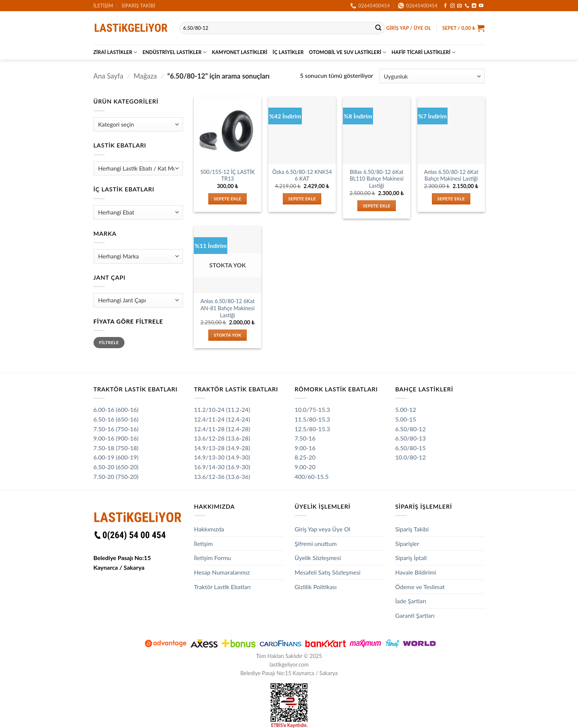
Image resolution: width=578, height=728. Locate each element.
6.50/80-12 (411, 429)
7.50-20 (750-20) (116, 476)
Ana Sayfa (108, 76)
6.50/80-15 (411, 448)
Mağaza (145, 76)
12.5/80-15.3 (312, 429)
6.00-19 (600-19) (116, 457)
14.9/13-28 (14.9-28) (222, 448)
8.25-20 (305, 457)
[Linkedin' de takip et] (474, 6)
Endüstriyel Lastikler (174, 52)
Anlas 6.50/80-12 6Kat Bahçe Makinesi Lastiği (451, 175)
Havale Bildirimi (416, 572)
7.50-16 (305, 438)
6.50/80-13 (411, 438)
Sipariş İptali (411, 558)
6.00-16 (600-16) (116, 409)
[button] (409, 28)
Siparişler (407, 543)
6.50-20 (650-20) (116, 467)
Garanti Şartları (415, 615)
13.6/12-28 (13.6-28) (222, 438)
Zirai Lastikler (116, 52)
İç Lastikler (288, 52)
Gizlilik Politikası (316, 587)
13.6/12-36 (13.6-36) (222, 476)
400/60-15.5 (312, 476)
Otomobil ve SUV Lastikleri (348, 52)
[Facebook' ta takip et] (445, 6)
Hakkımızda (209, 529)
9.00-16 (305, 448)
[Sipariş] (432, 76)
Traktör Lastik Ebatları (222, 587)
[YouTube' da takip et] (481, 6)
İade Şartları (411, 601)
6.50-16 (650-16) (116, 419)
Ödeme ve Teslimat (420, 587)
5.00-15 (406, 419)
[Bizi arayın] (467, 6)
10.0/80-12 (411, 457)
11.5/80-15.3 (312, 419)
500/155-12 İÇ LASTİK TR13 (228, 175)
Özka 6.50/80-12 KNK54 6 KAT (302, 175)
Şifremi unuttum (316, 543)
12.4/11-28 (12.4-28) (222, 429)
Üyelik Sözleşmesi (318, 558)
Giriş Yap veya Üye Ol (323, 529)
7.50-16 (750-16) (116, 429)
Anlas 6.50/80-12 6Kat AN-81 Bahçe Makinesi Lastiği (228, 308)
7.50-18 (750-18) (116, 448)
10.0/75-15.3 (312, 409)
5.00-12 (406, 409)
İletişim (103, 6)
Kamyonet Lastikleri (239, 52)
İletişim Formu (213, 558)
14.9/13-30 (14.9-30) (222, 457)
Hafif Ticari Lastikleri (424, 52)
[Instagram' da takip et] (452, 6)
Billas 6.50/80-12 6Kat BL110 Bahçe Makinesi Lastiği (376, 179)
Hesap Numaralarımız (222, 572)
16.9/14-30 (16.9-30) (222, 467)
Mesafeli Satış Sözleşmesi (328, 572)
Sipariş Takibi (138, 6)
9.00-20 (305, 467)
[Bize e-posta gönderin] (459, 6)
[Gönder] (378, 28)
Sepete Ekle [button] (228, 199)
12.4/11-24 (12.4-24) (222, 419)
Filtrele (109, 342)
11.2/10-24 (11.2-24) (222, 409)
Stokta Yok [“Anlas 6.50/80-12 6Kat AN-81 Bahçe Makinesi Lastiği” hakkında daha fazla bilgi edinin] (228, 335)
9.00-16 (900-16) (116, 438)
